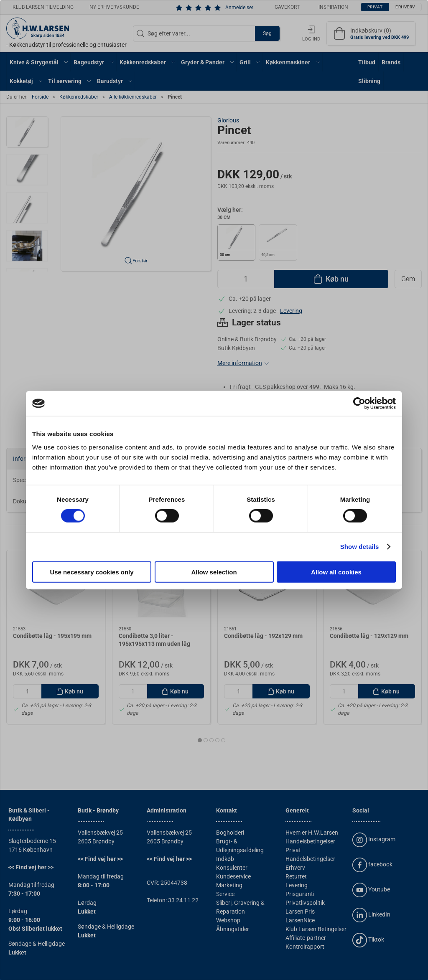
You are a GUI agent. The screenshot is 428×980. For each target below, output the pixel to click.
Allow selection (214, 572)
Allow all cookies (336, 572)
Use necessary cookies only (92, 572)
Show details (360, 547)
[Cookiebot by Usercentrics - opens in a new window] (359, 404)
